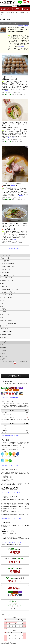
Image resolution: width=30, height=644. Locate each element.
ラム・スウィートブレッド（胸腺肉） (11, 184)
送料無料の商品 (4, 272)
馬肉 (2, 317)
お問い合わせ (4, 356)
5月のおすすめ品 (5, 258)
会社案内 (3, 359)
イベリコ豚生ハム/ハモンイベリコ (9, 289)
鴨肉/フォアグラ (5, 315)
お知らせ (3, 353)
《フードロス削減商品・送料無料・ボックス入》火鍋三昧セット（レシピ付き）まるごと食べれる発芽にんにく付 (14, 124)
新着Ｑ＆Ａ (3, 348)
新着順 (16, 26)
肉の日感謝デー (4, 337)
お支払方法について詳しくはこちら (10, 397)
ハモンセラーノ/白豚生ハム (8, 292)
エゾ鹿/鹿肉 (3, 309)
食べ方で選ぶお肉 (5, 269)
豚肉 (2, 306)
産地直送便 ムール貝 (6, 334)
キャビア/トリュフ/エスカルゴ (8, 323)
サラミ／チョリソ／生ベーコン (9, 295)
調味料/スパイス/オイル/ (7, 326)
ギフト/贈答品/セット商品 (7, 267)
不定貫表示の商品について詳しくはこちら (11, 518)
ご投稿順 (26, 26)
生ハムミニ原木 (4, 286)
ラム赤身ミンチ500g (7, 77)
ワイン (2, 301)
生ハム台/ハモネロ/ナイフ (7, 298)
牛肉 (2, 303)
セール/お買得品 (5, 261)
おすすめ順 (21, 26)
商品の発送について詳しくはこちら (10, 465)
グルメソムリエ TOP (6, 13)
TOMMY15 (13, 186)
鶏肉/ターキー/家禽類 (6, 320)
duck (13, 229)
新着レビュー (4, 345)
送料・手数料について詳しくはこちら (10, 436)
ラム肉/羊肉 (3, 312)
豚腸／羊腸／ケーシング (7, 281)
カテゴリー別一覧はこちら (15, 249)
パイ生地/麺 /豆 (4, 329)
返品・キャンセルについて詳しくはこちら (11, 493)
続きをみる (21, 46)
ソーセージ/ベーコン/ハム (7, 278)
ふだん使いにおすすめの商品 (8, 264)
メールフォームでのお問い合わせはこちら (11, 543)
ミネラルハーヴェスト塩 (7, 332)
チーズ (2, 284)
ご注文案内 (3, 350)
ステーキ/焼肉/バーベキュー (8, 275)
